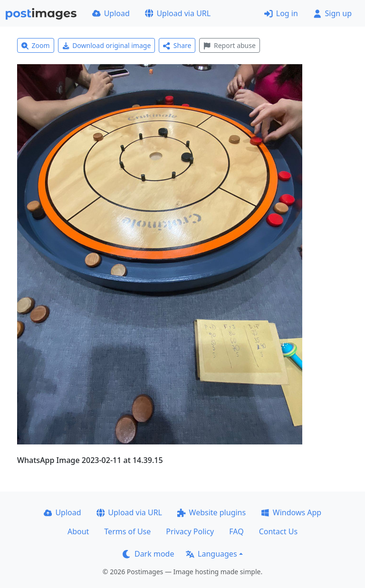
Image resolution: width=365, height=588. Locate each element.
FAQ (236, 531)
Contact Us (278, 531)
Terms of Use (127, 531)
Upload (111, 13)
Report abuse (229, 45)
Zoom (36, 45)
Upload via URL (178, 13)
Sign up (332, 13)
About (78, 531)
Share (177, 45)
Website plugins (211, 512)
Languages (211, 554)
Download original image (107, 45)
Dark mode (148, 554)
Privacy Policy (190, 531)
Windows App (291, 512)
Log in (281, 13)
